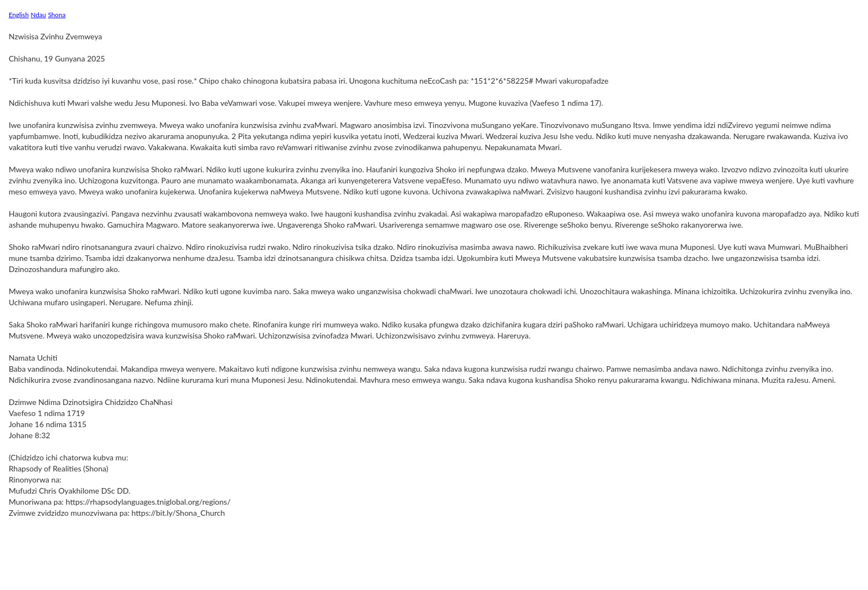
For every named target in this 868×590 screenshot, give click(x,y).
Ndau (39, 14)
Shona (57, 14)
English (19, 14)
